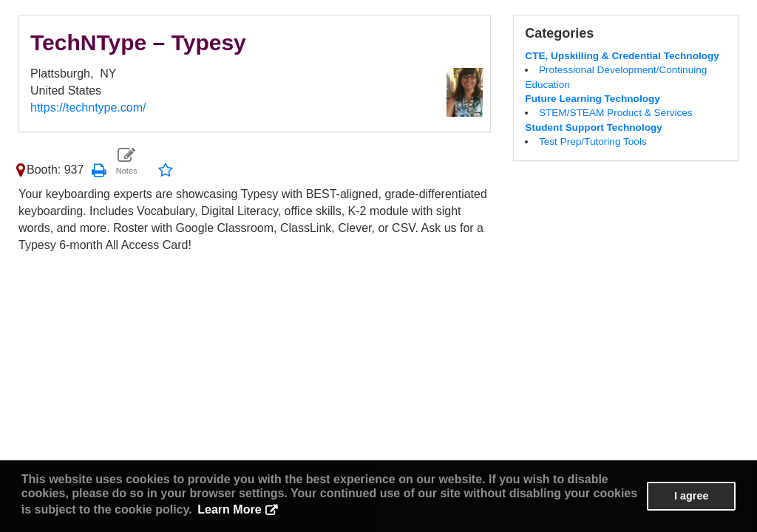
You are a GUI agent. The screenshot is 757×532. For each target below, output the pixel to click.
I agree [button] (691, 496)
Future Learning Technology (593, 99)
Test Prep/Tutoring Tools (593, 141)
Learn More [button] (229, 509)
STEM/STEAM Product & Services (616, 113)
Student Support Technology (594, 127)
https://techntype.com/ (88, 108)
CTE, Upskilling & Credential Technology (622, 56)
